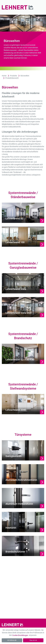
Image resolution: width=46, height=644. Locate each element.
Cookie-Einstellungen (20, 635)
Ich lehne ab (12, 640)
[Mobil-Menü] (41, 7)
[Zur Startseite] (19, 7)
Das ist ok (33, 640)
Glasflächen (6, 109)
